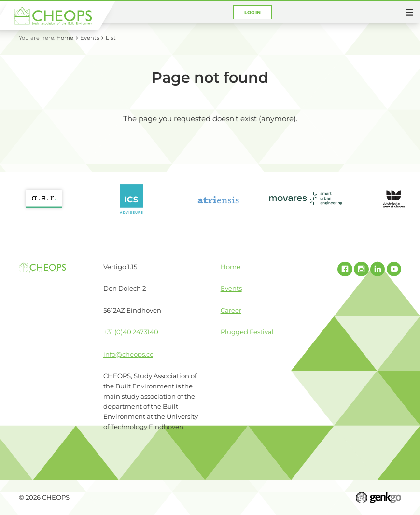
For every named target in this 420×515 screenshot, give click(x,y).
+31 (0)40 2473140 (131, 332)
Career (231, 310)
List (111, 38)
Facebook (345, 269)
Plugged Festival (247, 332)
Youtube (394, 269)
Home (65, 38)
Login (253, 12)
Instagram (361, 269)
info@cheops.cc (128, 354)
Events (90, 38)
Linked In (378, 269)
